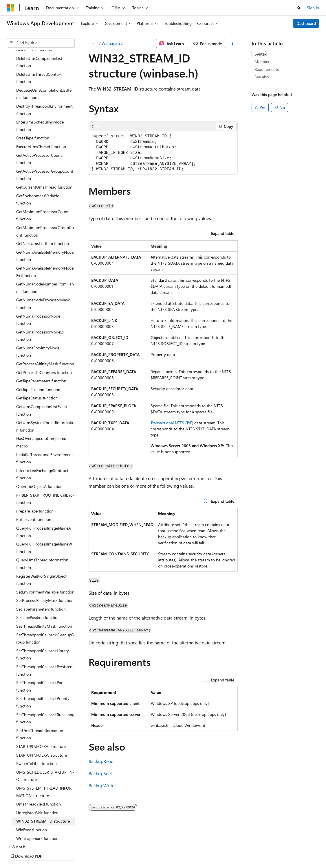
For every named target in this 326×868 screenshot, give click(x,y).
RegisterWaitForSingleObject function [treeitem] (41, 529)
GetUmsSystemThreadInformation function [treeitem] (45, 376)
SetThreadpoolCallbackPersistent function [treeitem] (45, 620)
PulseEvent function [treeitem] (34, 469)
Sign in (313, 8)
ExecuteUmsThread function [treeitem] (41, 96)
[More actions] (232, 43)
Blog (79, 850)
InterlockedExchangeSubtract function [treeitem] (42, 424)
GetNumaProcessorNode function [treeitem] (38, 269)
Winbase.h (111, 43)
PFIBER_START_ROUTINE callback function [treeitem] (45, 448)
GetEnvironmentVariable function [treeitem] (38, 149)
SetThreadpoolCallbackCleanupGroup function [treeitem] (45, 588)
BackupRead (101, 761)
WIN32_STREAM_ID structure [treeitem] (43, 771)
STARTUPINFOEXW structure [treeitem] (42, 705)
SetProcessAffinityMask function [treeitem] (45, 550)
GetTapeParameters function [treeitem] (41, 330)
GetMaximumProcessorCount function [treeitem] (42, 165)
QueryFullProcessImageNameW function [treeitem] (44, 497)
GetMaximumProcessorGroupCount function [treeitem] (45, 181)
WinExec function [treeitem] (32, 779)
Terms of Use (155, 850)
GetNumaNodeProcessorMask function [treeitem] (43, 253)
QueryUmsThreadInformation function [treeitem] (42, 513)
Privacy (127, 850)
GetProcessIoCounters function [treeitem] (44, 322)
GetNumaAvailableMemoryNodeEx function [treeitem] (45, 221)
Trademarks (184, 850)
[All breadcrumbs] (94, 43)
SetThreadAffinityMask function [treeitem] (44, 576)
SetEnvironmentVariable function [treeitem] (45, 542)
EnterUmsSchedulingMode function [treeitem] (40, 75)
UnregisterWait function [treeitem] (37, 762)
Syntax (261, 54)
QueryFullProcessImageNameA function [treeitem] (44, 481)
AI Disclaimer (19, 850)
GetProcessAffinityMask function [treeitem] (45, 313)
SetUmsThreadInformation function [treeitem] (40, 684)
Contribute (104, 850)
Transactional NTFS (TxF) (172, 423)
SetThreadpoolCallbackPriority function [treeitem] (43, 652)
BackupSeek (101, 773)
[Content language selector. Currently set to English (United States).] (33, 836)
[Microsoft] (11, 8)
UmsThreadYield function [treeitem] (39, 754)
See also (262, 77)
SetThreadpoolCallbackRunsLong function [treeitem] (45, 668)
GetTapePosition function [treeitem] (38, 339)
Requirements (267, 69)
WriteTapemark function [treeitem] (37, 788)
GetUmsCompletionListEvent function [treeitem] (42, 360)
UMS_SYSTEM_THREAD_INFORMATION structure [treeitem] (44, 741)
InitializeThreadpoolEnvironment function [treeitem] (45, 408)
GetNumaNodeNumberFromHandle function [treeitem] (45, 237)
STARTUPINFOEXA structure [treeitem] (41, 696)
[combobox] (41, 43)
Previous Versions (53, 850)
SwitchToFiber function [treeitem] (36, 713)
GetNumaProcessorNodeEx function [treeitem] (40, 285)
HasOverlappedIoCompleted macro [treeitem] (41, 392)
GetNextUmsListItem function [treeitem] (43, 193)
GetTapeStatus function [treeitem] (37, 348)
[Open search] (299, 8)
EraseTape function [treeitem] (33, 87)
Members (263, 61)
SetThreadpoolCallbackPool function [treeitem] (40, 636)
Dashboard (306, 23)
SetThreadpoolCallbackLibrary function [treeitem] (43, 604)
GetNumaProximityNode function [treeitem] (38, 301)
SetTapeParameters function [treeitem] (41, 559)
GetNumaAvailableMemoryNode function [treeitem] (45, 206)
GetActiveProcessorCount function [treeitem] (39, 109)
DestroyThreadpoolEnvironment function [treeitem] (44, 59)
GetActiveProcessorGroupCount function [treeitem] (45, 125)
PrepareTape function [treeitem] (35, 461)
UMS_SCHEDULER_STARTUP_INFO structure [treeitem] (45, 726)
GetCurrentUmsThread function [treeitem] (44, 137)
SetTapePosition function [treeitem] (38, 567)
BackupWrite (101, 785)
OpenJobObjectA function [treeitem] (39, 436)
